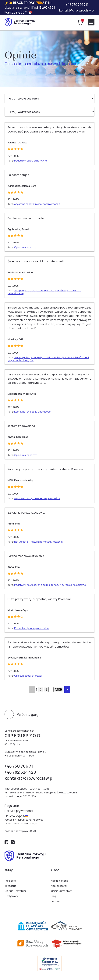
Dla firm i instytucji (15, 891)
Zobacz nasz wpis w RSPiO (20, 831)
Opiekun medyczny (25, 247)
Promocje (10, 881)
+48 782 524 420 (20, 772)
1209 (58, 689)
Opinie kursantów (61, 891)
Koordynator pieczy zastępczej (33, 412)
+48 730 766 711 (77, 5)
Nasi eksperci (59, 886)
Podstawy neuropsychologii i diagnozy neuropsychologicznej (50, 585)
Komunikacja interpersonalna (31, 628)
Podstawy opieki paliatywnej (31, 161)
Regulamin (12, 806)
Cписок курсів (16, 816)
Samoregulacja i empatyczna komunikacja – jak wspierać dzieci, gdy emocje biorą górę (48, 359)
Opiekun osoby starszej (28, 676)
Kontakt (56, 901)
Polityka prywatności (19, 811)
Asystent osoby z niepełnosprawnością (37, 204)
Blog (53, 896)
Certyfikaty (11, 896)
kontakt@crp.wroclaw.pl (77, 10)
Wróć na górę (28, 714)
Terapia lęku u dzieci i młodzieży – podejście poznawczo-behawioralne (44, 292)
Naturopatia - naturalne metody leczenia (38, 542)
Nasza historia (60, 881)
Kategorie (10, 886)
